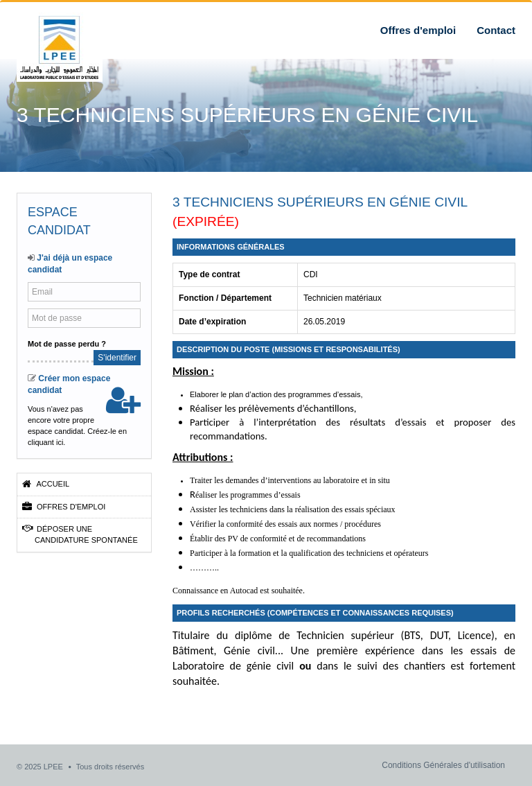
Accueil (46, 484)
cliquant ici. (46, 442)
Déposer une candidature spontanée (80, 534)
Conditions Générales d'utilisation (443, 765)
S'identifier (117, 358)
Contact (496, 30)
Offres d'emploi (418, 30)
